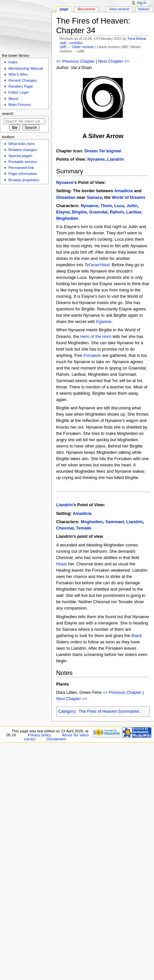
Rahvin (117, 212)
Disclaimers (56, 739)
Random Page (20, 86)
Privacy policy (40, 735)
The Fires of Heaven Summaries (109, 711)
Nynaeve (96, 159)
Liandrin (115, 159)
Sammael (115, 522)
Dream (103, 151)
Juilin (132, 206)
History (144, 9)
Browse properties (24, 180)
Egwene (104, 322)
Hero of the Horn (96, 337)
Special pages (20, 156)
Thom (106, 206)
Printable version (22, 162)
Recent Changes (22, 80)
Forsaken (92, 356)
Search (8, 114)
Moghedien (67, 218)
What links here (21, 144)
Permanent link (21, 168)
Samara (94, 198)
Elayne (63, 212)
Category (67, 711)
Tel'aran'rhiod (97, 265)
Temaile (84, 528)
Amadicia (123, 191)
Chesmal (65, 528)
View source (119, 9)
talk (64, 43)
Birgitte (79, 212)
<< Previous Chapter (76, 61)
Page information (23, 174)
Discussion (86, 9)
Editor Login (18, 92)
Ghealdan (66, 198)
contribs (75, 43)
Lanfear (134, 212)
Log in (142, 3)
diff (63, 47)
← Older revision (81, 47)
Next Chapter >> (114, 61)
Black (137, 636)
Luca (119, 206)
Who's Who (18, 74)
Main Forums (19, 105)
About (13, 99)
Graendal (98, 212)
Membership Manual (26, 68)
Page (64, 9)
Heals (62, 564)
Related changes (23, 150)
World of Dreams (129, 198)
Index (13, 62)
